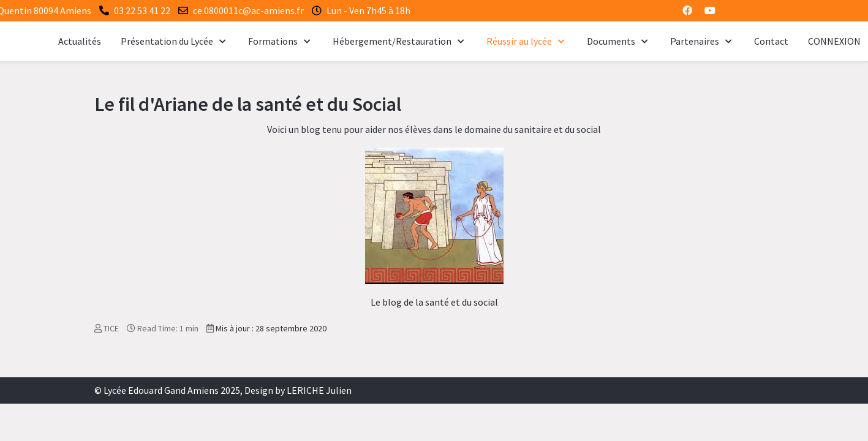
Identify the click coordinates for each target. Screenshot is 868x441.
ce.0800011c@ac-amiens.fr (248, 10)
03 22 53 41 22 (142, 10)
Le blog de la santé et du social (434, 302)
